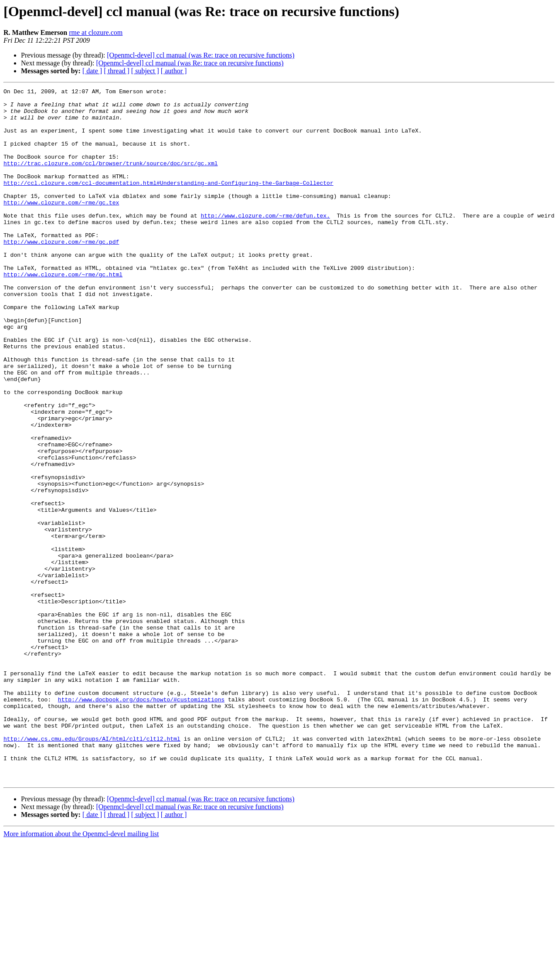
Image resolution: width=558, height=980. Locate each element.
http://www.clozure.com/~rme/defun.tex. (265, 242)
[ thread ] (117, 71)
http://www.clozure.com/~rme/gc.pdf (61, 273)
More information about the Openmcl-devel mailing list (81, 972)
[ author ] (174, 71)
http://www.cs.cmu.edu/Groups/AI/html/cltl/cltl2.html (92, 869)
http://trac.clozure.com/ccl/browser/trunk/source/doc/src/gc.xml (111, 179)
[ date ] (92, 71)
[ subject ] (145, 71)
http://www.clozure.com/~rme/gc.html (63, 312)
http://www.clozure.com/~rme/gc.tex (61, 226)
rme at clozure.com (96, 32)
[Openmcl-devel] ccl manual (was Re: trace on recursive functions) (201, 55)
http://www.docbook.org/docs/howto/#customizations (141, 822)
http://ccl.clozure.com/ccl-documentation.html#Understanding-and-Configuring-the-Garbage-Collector (168, 202)
